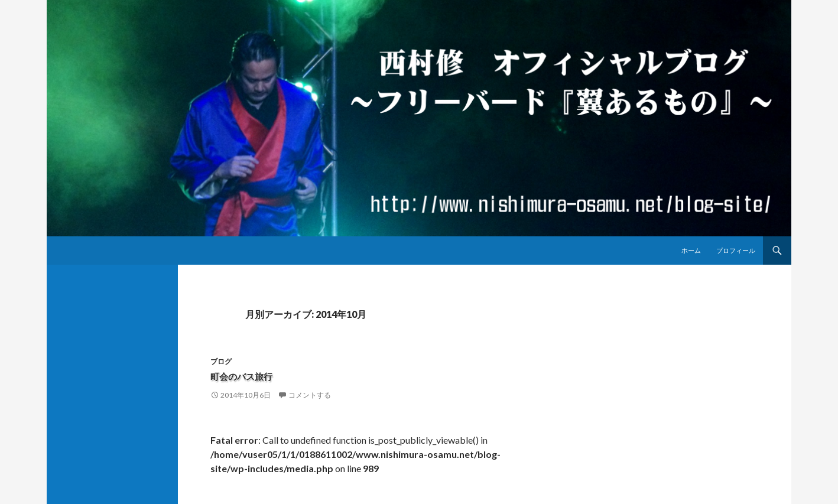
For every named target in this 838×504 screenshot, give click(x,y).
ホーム (691, 250)
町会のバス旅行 (248, 376)
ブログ (221, 361)
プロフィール (736, 250)
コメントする (310, 395)
